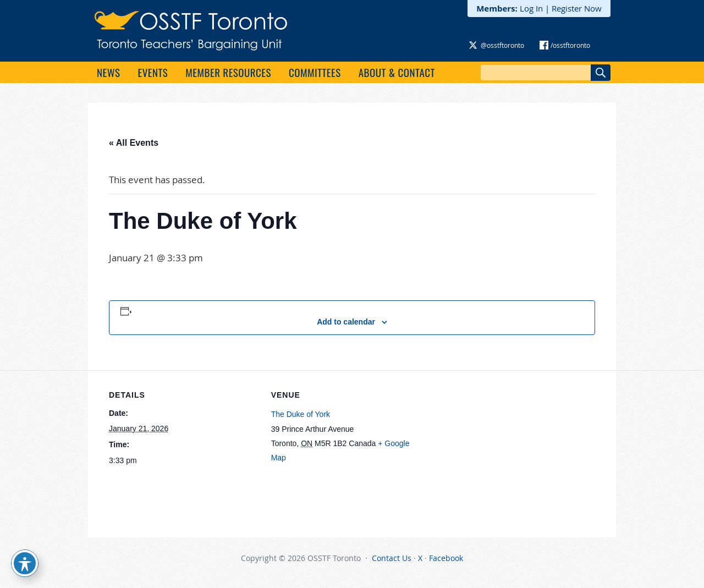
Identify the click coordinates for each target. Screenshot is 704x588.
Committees (315, 72)
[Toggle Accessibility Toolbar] (25, 563)
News (108, 72)
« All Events (134, 143)
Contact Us (392, 558)
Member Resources (228, 72)
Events (153, 72)
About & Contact (397, 72)
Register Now (577, 8)
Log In (531, 8)
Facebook (446, 558)
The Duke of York (301, 414)
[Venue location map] (491, 446)
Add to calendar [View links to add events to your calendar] (346, 322)
